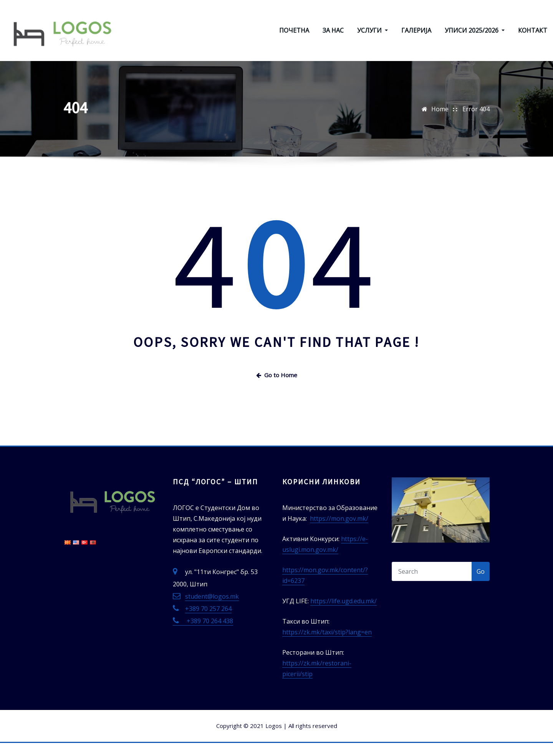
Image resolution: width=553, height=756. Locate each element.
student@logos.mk (212, 610)
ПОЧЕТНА (294, 37)
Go (481, 585)
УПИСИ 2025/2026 (475, 37)
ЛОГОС (139, 14)
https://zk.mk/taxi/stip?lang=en (327, 645)
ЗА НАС (333, 37)
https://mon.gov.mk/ (339, 532)
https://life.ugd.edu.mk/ (344, 614)
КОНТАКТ (533, 37)
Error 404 (476, 122)
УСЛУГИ (373, 37)
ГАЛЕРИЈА (416, 37)
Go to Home (277, 388)
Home (440, 122)
